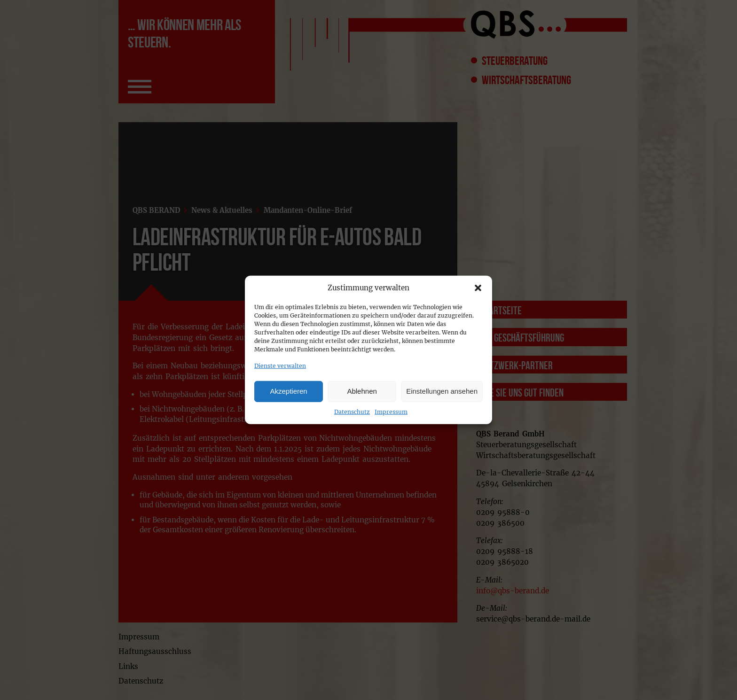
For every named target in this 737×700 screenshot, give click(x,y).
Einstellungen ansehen (442, 391)
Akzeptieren (288, 391)
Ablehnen (362, 391)
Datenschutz (352, 411)
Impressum (391, 411)
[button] (478, 288)
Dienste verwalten (280, 366)
